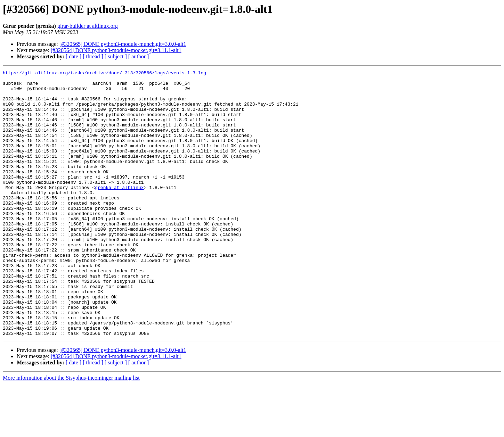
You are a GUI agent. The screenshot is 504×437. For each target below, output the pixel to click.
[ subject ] (116, 56)
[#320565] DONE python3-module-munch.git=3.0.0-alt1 (123, 44)
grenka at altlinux (119, 211)
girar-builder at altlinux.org (88, 26)
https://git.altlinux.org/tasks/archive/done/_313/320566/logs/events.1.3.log (104, 74)
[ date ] (74, 56)
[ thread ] (93, 56)
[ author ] (139, 56)
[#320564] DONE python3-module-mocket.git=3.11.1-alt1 (116, 50)
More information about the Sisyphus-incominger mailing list (71, 431)
